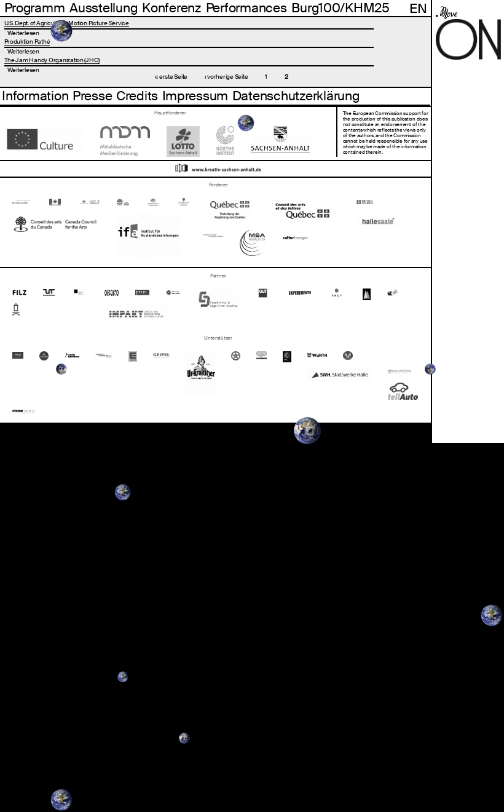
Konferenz (171, 8)
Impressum (195, 96)
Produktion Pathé (27, 41)
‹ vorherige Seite (226, 76)
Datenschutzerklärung (296, 96)
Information (35, 96)
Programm (35, 8)
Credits (137, 96)
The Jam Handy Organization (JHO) (52, 60)
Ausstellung (103, 8)
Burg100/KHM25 (341, 8)
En (418, 8)
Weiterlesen (23, 33)
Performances (246, 8)
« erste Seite (171, 76)
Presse (92, 96)
